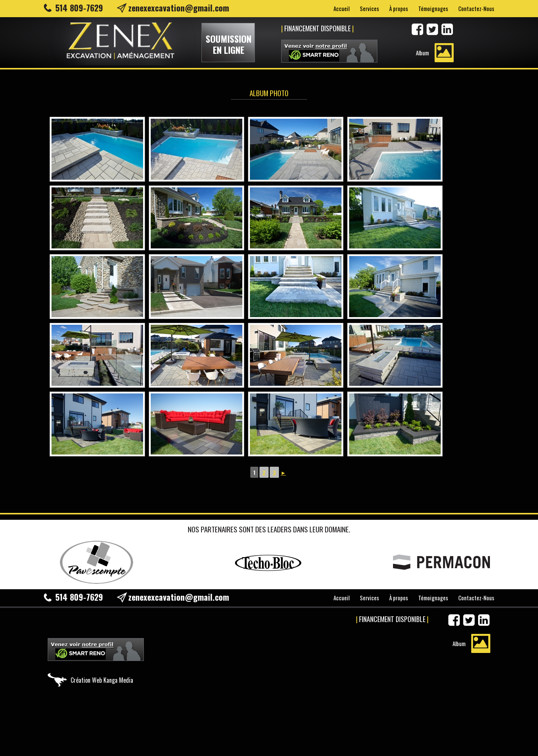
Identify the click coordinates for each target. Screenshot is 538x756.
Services (369, 8)
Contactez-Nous (476, 8)
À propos (399, 8)
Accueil (341, 8)
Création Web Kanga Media (102, 680)
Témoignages (433, 8)
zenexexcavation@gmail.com (179, 8)
